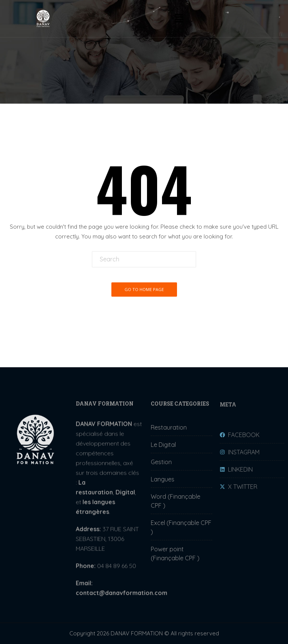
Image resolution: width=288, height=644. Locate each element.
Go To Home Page (144, 289)
